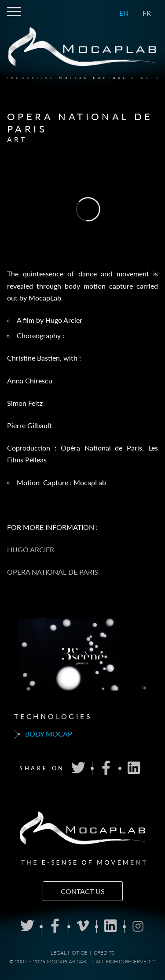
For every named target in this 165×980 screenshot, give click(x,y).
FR (147, 13)
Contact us (83, 891)
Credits (104, 953)
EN (124, 13)
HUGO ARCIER (31, 549)
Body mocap (43, 734)
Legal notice (69, 953)
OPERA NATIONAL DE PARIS (53, 572)
